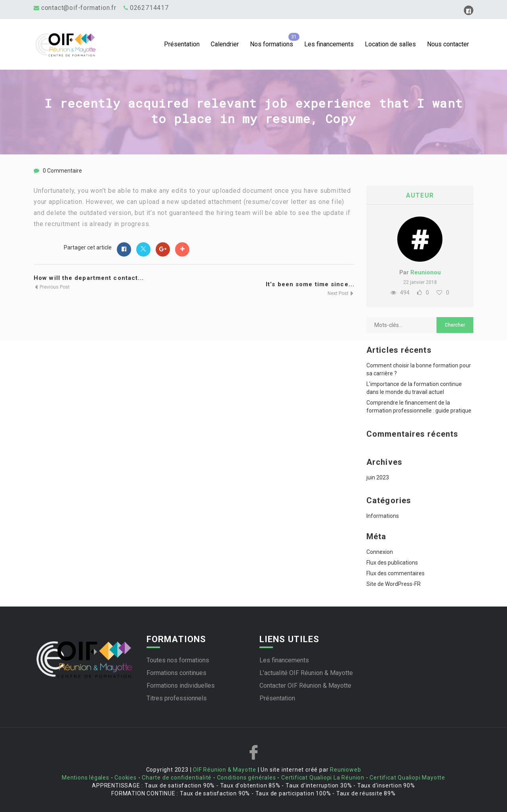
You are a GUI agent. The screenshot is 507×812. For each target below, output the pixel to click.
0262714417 (149, 8)
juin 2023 (378, 477)
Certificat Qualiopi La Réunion (323, 778)
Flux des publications (392, 563)
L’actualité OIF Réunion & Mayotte (306, 673)
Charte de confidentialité (177, 778)
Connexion (380, 552)
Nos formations (272, 44)
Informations (383, 516)
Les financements (329, 44)
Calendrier (225, 44)
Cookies (126, 778)
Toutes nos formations (178, 660)
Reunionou (426, 272)
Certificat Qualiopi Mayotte (407, 778)
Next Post (341, 293)
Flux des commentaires (395, 573)
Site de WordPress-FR (394, 584)
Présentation (182, 44)
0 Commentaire (62, 171)
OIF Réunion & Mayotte (225, 770)
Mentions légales (86, 778)
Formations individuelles (181, 686)
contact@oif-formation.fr (79, 8)
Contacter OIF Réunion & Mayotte (305, 686)
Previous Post (52, 287)
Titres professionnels (177, 698)
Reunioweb (345, 770)
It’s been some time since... (310, 284)
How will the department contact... (89, 278)
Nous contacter (448, 44)
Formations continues (176, 673)
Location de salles (390, 44)
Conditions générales (247, 778)
